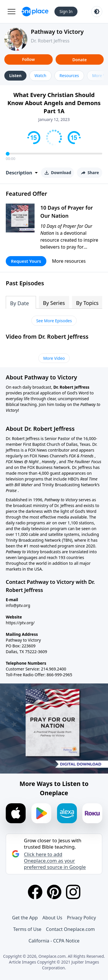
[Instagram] (73, 892)
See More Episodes (54, 321)
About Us (52, 918)
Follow (29, 59)
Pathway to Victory (57, 32)
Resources (69, 76)
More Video (54, 358)
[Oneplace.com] (35, 12)
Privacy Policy (81, 918)
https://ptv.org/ (20, 623)
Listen (15, 76)
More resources (69, 261)
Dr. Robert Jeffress (50, 41)
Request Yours (26, 261)
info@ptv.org (18, 605)
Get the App (25, 918)
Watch (40, 76)
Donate (79, 60)
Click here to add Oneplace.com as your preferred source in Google (55, 861)
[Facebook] (35, 892)
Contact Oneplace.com (71, 929)
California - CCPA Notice (54, 941)
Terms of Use (27, 929)
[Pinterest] (54, 892)
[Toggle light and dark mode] (97, 12)
